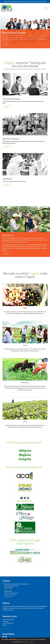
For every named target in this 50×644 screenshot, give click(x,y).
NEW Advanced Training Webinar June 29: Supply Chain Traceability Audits (25, 1)
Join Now (6, 628)
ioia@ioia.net (8, 589)
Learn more (24, 642)
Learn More (7, 106)
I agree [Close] (32, 642)
